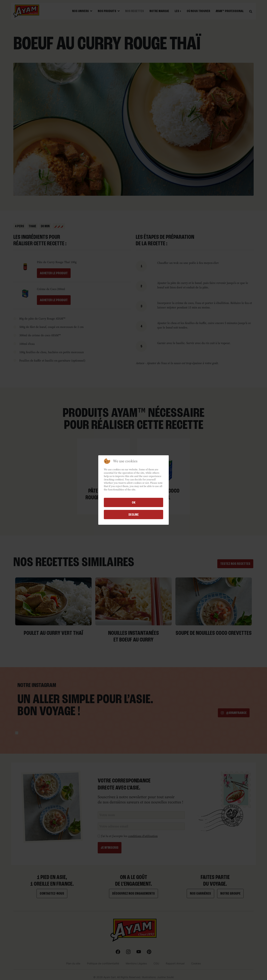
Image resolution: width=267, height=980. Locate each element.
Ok (134, 502)
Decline (134, 515)
